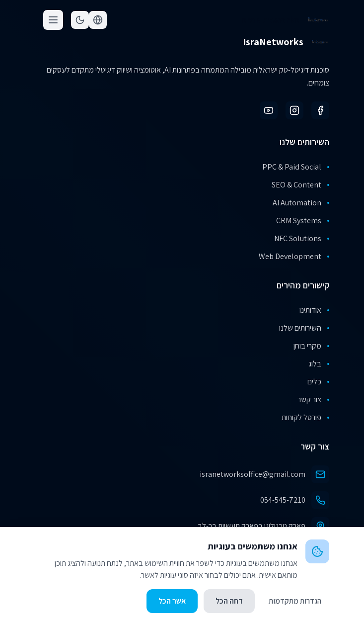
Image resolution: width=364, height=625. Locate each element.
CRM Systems (303, 221)
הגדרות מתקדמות (295, 601)
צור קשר (313, 400)
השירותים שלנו (304, 328)
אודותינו (314, 310)
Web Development (294, 256)
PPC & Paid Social (296, 167)
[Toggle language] (98, 20)
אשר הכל (172, 601)
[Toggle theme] (80, 20)
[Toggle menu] (53, 20)
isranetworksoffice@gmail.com (253, 474)
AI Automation (301, 203)
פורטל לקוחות (305, 417)
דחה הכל (229, 601)
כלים (318, 382)
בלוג (319, 364)
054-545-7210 (283, 500)
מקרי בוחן (311, 346)
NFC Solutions (302, 238)
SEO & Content (300, 185)
